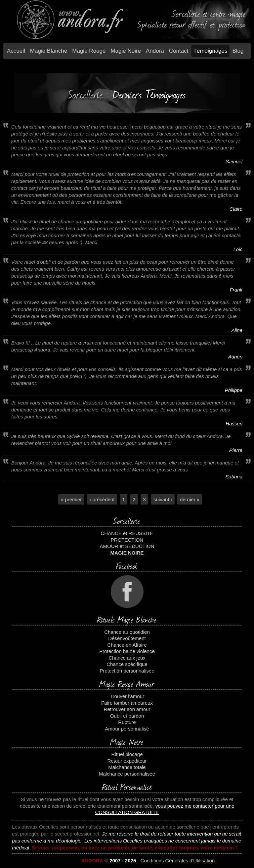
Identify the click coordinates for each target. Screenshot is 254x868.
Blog (238, 51)
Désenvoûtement (127, 638)
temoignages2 (127, 70)
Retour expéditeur (127, 761)
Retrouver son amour (127, 709)
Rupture (127, 722)
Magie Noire (126, 51)
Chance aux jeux (127, 658)
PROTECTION (127, 540)
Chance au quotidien (127, 632)
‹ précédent (102, 499)
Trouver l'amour (127, 696)
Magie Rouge (89, 51)
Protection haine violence (127, 651)
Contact (179, 51)
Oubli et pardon (127, 716)
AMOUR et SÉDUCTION (127, 546)
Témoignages (210, 51)
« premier (71, 499)
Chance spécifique (127, 664)
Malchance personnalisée (127, 774)
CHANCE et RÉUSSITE (127, 533)
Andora (155, 51)
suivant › (163, 499)
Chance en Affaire (127, 645)
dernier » (190, 499)
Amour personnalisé (127, 729)
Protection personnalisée (127, 671)
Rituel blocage (127, 754)
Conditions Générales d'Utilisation (178, 861)
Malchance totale (127, 767)
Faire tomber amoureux (127, 703)
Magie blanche (49, 51)
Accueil (16, 51)
